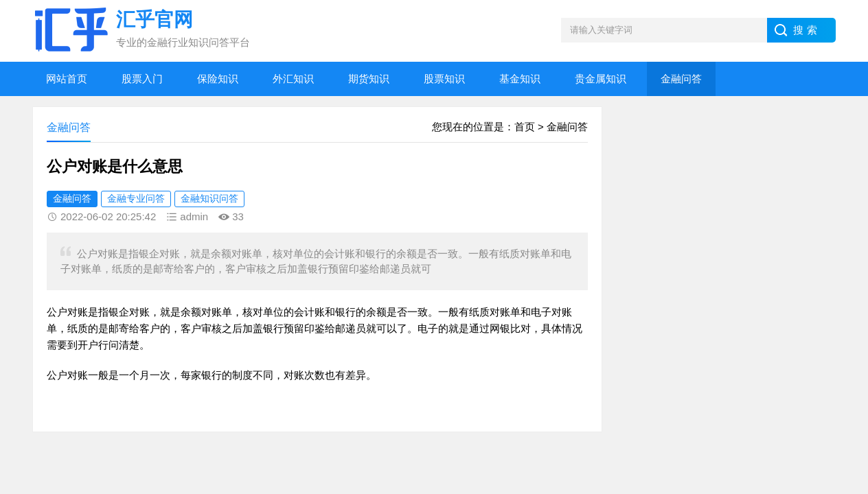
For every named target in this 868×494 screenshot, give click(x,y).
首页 (525, 127)
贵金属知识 (601, 79)
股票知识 (444, 79)
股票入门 (142, 79)
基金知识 (520, 79)
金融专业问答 (136, 198)
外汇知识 (293, 79)
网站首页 (67, 79)
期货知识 (369, 79)
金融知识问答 (209, 198)
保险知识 (218, 79)
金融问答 (681, 79)
